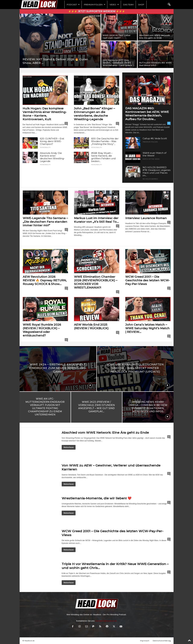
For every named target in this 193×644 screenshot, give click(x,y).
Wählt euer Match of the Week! (154, 154)
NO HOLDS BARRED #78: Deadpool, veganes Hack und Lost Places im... (157, 171)
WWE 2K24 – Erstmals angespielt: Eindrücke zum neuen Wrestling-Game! (58, 368)
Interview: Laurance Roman (146, 218)
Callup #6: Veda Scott (155, 138)
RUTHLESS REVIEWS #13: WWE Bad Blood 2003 (155, 64)
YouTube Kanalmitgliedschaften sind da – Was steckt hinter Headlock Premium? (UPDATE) (135, 368)
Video (114, 5)
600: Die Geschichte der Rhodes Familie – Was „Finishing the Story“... (105, 141)
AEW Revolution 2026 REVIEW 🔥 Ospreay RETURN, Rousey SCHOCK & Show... (45, 280)
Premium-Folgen (95, 5)
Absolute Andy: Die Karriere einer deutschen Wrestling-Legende (52, 157)
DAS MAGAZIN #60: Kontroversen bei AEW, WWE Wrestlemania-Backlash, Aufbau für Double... (147, 114)
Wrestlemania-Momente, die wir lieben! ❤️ (97, 498)
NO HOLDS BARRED (150, 179)
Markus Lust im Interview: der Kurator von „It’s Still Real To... (96, 220)
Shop (141, 5)
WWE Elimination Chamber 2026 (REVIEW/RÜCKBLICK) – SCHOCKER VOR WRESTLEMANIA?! (96, 282)
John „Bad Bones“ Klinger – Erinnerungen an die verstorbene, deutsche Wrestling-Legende (94, 114)
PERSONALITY (45, 148)
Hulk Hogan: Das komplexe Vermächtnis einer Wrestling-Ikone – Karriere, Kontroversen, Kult (45, 114)
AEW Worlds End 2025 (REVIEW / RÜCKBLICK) (91, 326)
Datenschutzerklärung (162, 641)
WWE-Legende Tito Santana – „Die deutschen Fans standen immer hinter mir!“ (45, 222)
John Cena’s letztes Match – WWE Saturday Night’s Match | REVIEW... (147, 328)
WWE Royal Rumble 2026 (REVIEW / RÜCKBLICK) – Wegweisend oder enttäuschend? (42, 330)
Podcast (73, 5)
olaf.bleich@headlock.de (106, 621)
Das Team (128, 5)
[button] (169, 5)
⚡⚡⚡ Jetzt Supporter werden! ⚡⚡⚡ (97, 11)
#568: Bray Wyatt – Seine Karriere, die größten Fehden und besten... (103, 157)
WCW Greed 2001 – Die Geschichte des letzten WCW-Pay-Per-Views (148, 280)
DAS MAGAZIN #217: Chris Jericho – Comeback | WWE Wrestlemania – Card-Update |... (119, 63)
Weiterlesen (69, 447)
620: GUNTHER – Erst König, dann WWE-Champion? (52, 141)
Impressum (145, 641)
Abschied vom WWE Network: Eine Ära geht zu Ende (155, 37)
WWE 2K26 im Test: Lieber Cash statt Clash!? (117, 37)
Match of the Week (151, 159)
